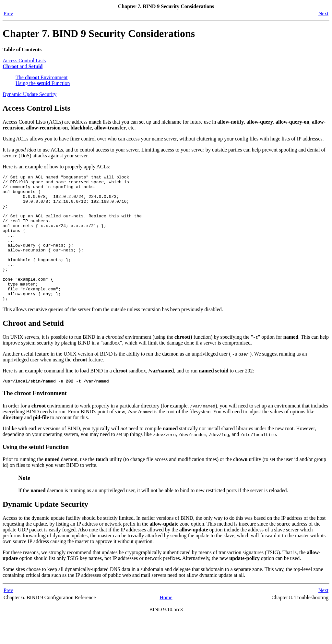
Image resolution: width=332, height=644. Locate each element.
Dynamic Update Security (30, 94)
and (23, 66)
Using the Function (43, 83)
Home (166, 624)
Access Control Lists (24, 61)
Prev (8, 13)
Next (323, 13)
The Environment (42, 77)
